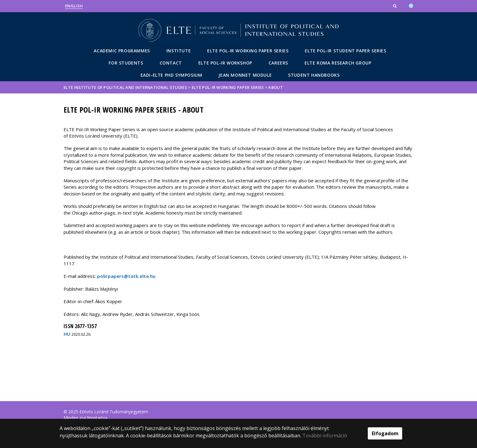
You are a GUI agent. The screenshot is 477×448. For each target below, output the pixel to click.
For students (126, 63)
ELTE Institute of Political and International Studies (125, 87)
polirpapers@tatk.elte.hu (126, 276)
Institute (179, 51)
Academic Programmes (122, 51)
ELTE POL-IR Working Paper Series (248, 51)
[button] (395, 6)
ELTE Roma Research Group (338, 63)
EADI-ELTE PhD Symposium (171, 75)
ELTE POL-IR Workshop (225, 63)
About (276, 87)
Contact (171, 63)
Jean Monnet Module (245, 75)
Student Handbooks (314, 75)
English (74, 6)
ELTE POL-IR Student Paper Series (345, 51)
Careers (278, 63)
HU (67, 334)
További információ (325, 436)
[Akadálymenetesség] (411, 5)
